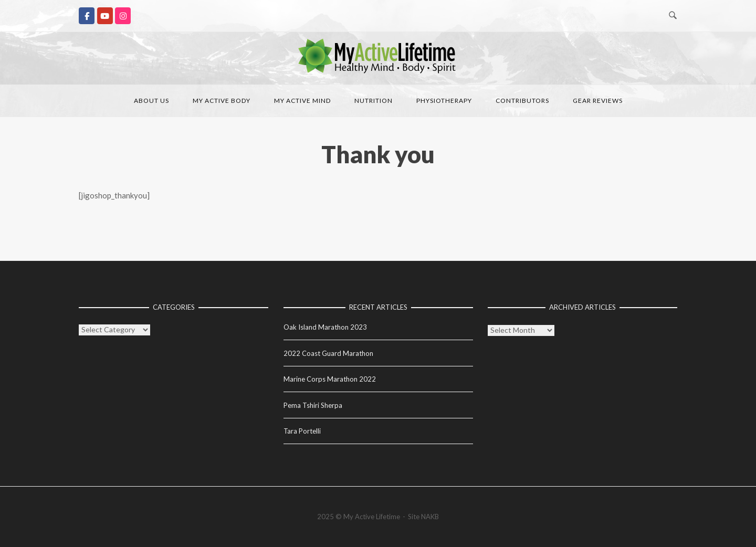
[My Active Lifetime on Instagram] (123, 16)
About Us (151, 101)
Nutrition (374, 101)
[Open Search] (673, 16)
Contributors (522, 101)
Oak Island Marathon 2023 (325, 327)
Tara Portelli (302, 431)
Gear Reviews (598, 101)
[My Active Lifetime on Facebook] (87, 16)
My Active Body (222, 101)
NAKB (430, 517)
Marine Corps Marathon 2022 (330, 379)
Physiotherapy (444, 101)
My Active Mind (302, 101)
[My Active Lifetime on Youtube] (105, 16)
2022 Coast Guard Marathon (328, 353)
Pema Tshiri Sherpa (313, 405)
